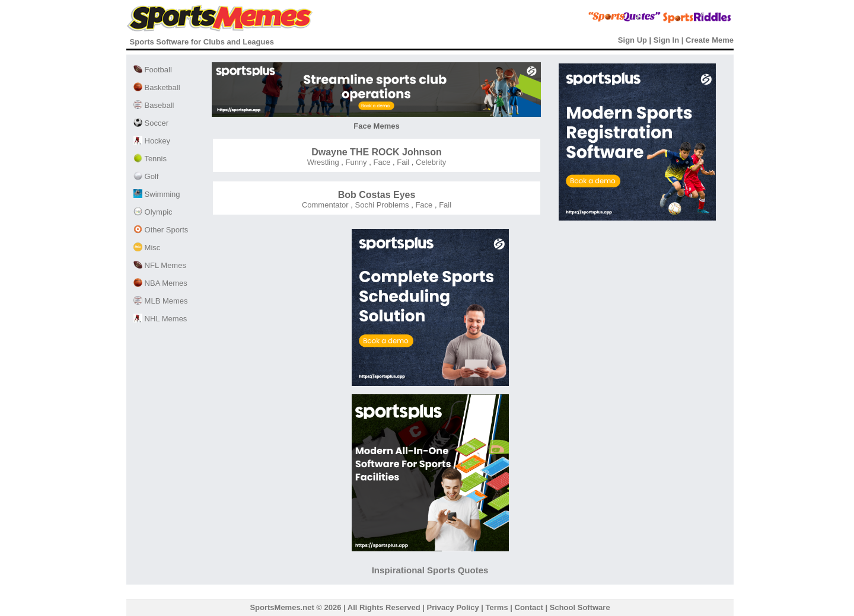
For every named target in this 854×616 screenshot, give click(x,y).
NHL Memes (160, 319)
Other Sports (161, 230)
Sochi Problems (381, 205)
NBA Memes (160, 283)
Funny (355, 162)
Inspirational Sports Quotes (430, 570)
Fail (402, 162)
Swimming (157, 194)
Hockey (152, 141)
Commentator (325, 205)
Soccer (151, 123)
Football (153, 70)
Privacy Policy (453, 607)
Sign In (666, 40)
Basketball (157, 87)
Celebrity (430, 162)
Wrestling (323, 162)
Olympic (153, 212)
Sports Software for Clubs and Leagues (202, 42)
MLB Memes (161, 301)
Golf (146, 176)
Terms (497, 607)
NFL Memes (160, 265)
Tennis (150, 159)
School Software (580, 607)
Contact (529, 607)
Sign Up (632, 40)
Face (381, 162)
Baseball (154, 105)
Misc (147, 248)
